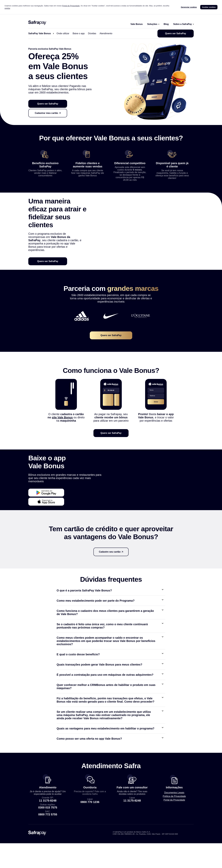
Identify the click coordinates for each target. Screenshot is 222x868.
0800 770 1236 (90, 835)
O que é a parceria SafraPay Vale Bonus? (84, 623)
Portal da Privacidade (174, 833)
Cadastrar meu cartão (47, 113)
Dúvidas (92, 33)
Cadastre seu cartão (110, 585)
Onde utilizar (63, 33)
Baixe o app (79, 33)
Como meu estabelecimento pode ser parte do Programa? (96, 634)
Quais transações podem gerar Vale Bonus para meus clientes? (99, 697)
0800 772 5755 (48, 847)
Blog (166, 24)
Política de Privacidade (174, 829)
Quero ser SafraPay (176, 33)
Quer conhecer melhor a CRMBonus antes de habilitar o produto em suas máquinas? (106, 719)
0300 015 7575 (48, 840)
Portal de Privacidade (71, 6)
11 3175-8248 (48, 834)
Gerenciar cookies (189, 7)
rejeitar (7, 8)
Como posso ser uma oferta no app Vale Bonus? (89, 772)
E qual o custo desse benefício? (78, 687)
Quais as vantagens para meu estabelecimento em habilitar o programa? (105, 761)
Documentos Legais (174, 826)
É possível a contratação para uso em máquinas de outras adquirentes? (105, 708)
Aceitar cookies (209, 7)
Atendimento (106, 33)
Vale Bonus (136, 24)
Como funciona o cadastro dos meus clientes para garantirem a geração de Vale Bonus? (105, 645)
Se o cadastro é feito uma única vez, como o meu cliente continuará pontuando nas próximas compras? (102, 659)
